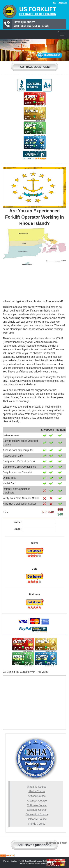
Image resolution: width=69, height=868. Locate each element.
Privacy (6, 861)
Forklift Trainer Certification (41, 861)
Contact (14, 861)
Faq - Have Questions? (35, 67)
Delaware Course (37, 819)
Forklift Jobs (24, 861)
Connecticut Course (37, 814)
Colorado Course (37, 810)
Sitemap (62, 861)
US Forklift (29, 11)
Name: (18, 522)
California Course (37, 805)
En (54, 2)
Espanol (63, 2)
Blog (56, 861)
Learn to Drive (50, 55)
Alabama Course (37, 787)
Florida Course (37, 824)
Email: (17, 529)
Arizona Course (37, 796)
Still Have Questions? (34, 845)
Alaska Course (37, 791)
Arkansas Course (37, 801)
